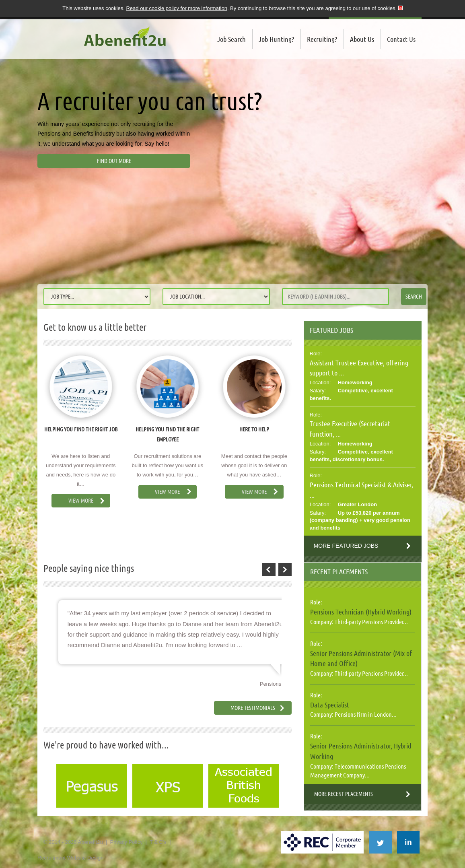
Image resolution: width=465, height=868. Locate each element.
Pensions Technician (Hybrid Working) (361, 612)
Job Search (231, 39)
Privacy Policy (126, 842)
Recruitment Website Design (71, 858)
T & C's (158, 842)
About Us (362, 39)
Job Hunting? (276, 39)
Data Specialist (330, 705)
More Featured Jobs (346, 546)
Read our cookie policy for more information (176, 8)
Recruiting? (322, 39)
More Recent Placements (344, 794)
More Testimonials (253, 708)
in (408, 842)
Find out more (114, 161)
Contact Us (401, 39)
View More (81, 501)
